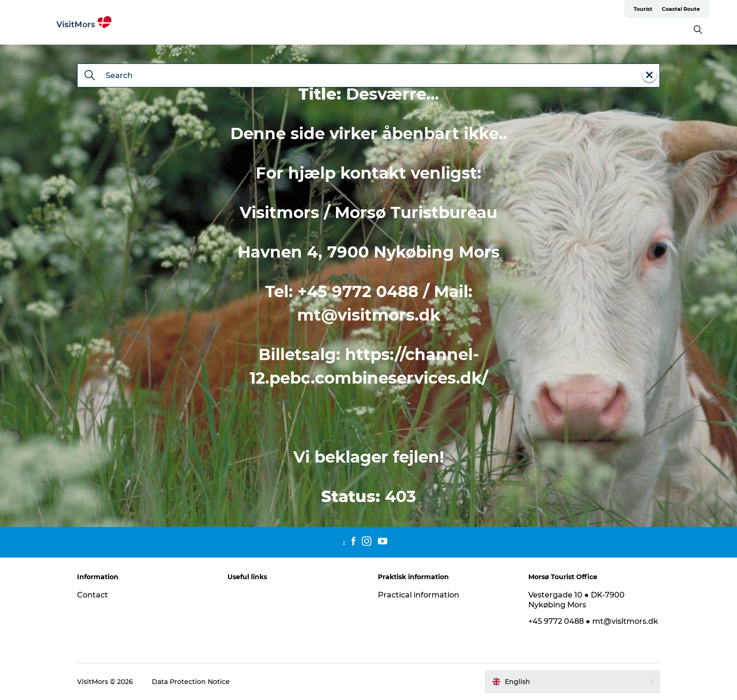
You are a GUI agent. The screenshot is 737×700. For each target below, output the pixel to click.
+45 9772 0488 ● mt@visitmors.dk (593, 621)
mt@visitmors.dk (369, 315)
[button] (572, 682)
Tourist (643, 9)
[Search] (90, 76)
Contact (93, 595)
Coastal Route (681, 9)
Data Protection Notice (191, 682)
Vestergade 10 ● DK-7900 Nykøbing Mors (576, 600)
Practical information (419, 595)
